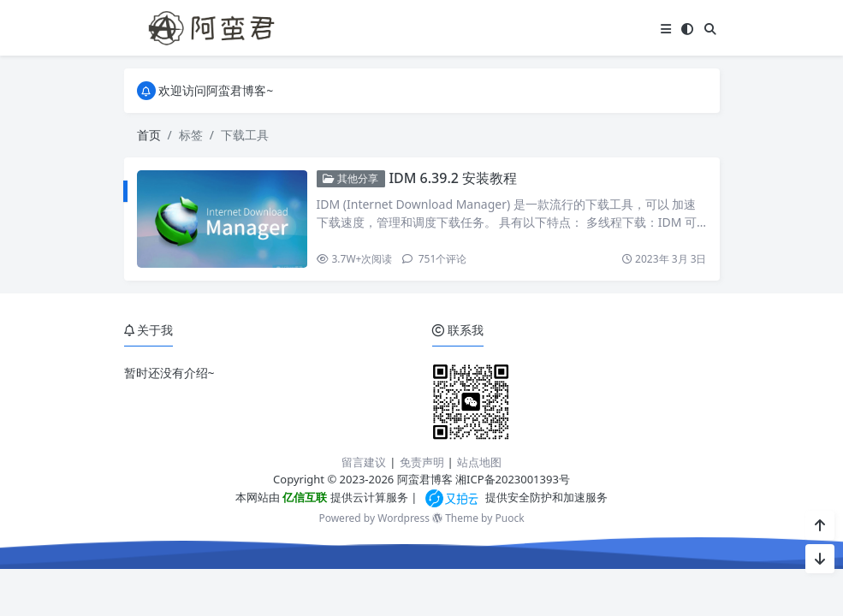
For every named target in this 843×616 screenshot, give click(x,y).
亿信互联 (303, 497)
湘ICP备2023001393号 (513, 479)
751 (435, 259)
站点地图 (479, 462)
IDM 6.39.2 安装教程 (453, 178)
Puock (509, 518)
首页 (149, 135)
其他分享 (350, 178)
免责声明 (422, 462)
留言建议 (364, 462)
